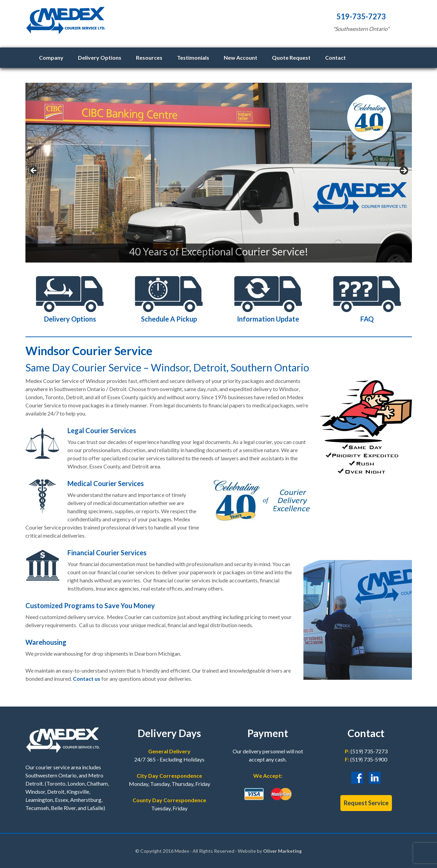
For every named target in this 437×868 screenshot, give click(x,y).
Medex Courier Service (158, 24)
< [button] (34, 171)
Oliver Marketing (282, 851)
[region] (219, 173)
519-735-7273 (361, 16)
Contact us (87, 679)
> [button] (403, 171)
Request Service (366, 803)
